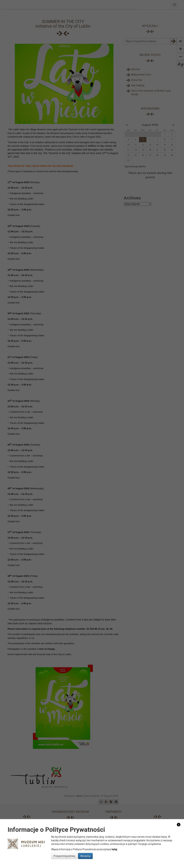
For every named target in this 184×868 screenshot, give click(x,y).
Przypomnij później (64, 856)
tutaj (114, 849)
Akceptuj (85, 856)
